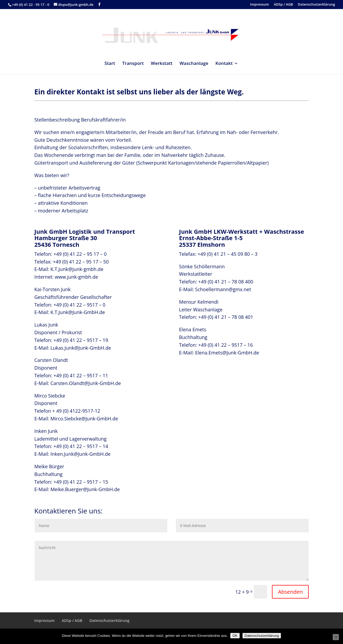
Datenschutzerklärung (316, 5)
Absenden (290, 592)
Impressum (260, 5)
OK (235, 636)
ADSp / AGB (283, 5)
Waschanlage (194, 64)
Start (110, 64)
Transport (133, 64)
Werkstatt (162, 64)
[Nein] (336, 637)
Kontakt (224, 64)
